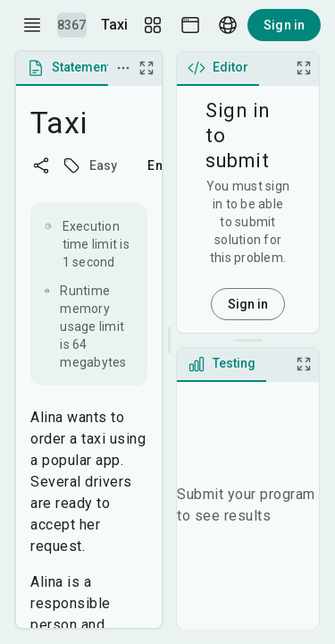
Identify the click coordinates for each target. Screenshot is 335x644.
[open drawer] (32, 25)
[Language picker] (228, 25)
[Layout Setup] (153, 25)
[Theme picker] (190, 25)
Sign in (284, 25)
